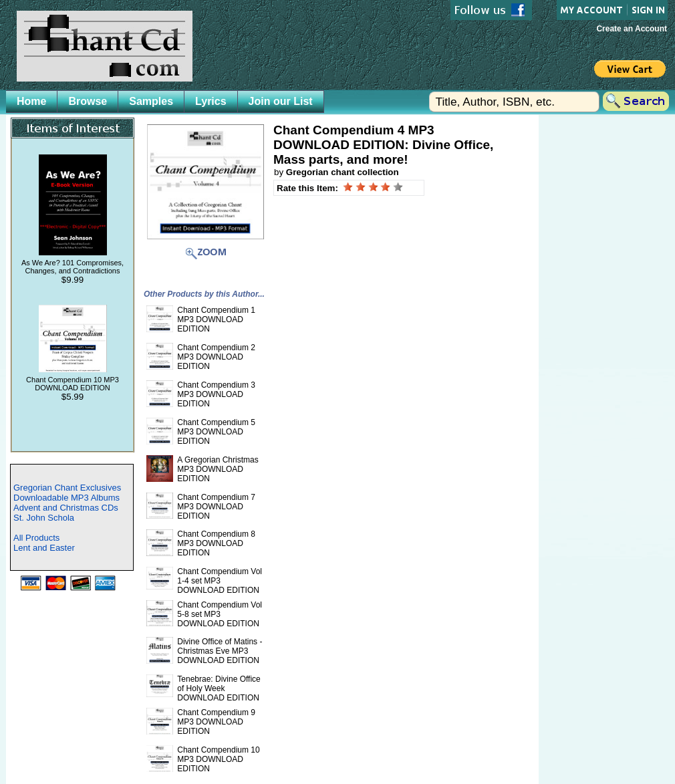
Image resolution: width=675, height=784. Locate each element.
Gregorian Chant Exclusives (67, 488)
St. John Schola (44, 518)
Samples (151, 101)
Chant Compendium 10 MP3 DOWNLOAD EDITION (73, 384)
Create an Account (632, 29)
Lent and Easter (44, 548)
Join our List (281, 101)
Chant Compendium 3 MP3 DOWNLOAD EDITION (216, 394)
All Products (36, 538)
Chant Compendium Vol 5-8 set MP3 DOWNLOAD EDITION (220, 614)
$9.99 (73, 280)
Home (31, 101)
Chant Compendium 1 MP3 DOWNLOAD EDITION (216, 319)
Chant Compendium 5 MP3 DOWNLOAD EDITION (216, 432)
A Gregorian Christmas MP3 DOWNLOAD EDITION (218, 469)
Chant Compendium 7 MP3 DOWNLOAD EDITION (216, 507)
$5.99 (73, 397)
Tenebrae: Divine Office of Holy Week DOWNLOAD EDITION (219, 688)
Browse (88, 101)
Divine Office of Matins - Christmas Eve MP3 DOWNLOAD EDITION (220, 651)
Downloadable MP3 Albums (66, 498)
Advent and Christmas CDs (66, 508)
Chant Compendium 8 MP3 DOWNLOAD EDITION (216, 543)
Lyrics (211, 101)
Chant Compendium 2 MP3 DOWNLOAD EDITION (216, 357)
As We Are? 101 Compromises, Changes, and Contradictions (73, 267)
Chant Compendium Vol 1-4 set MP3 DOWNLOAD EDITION (220, 581)
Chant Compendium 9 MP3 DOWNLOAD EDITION (216, 722)
